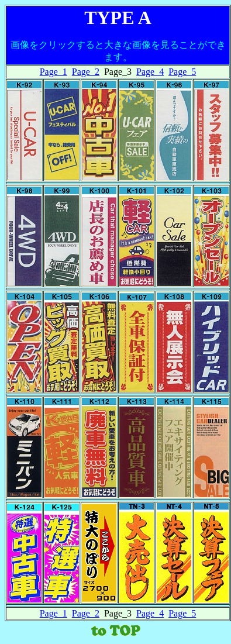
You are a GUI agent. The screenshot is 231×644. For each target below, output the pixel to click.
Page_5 (182, 72)
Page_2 (86, 72)
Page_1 (54, 72)
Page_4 (150, 72)
